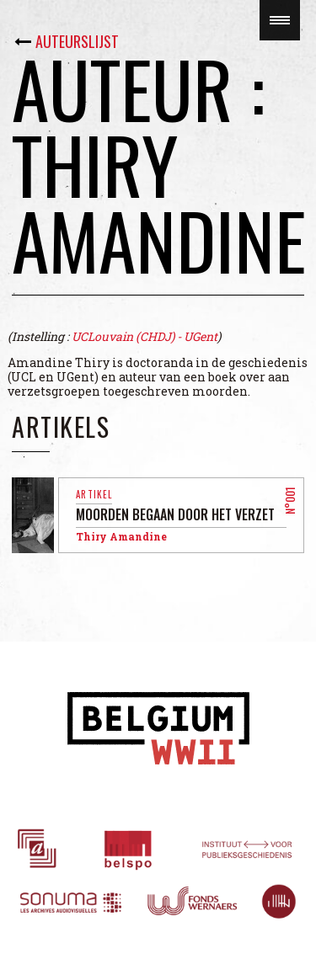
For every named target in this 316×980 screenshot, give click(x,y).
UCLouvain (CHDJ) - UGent (145, 336)
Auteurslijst (77, 41)
